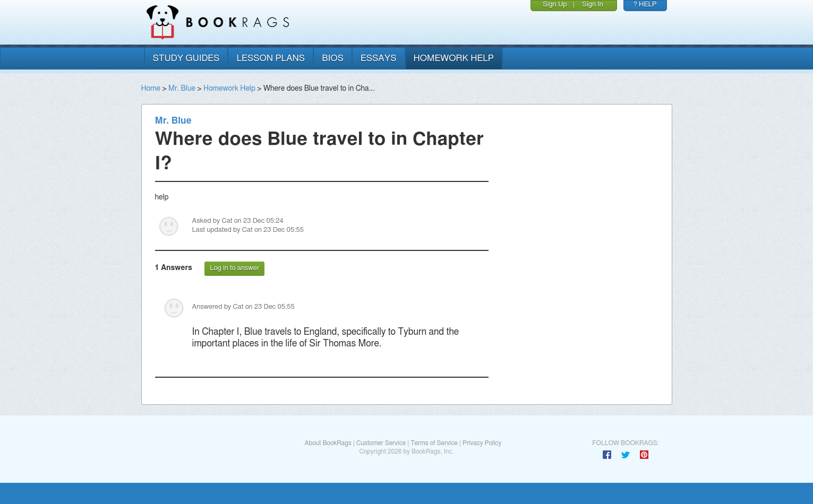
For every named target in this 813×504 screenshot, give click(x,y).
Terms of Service (434, 443)
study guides (186, 58)
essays (379, 58)
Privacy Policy (482, 443)
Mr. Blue (182, 89)
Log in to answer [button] (234, 268)
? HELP (645, 5)
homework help (454, 58)
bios (333, 58)
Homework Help (229, 89)
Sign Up (555, 5)
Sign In (593, 5)
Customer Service (381, 443)
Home (151, 89)
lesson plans (271, 58)
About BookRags (328, 443)
